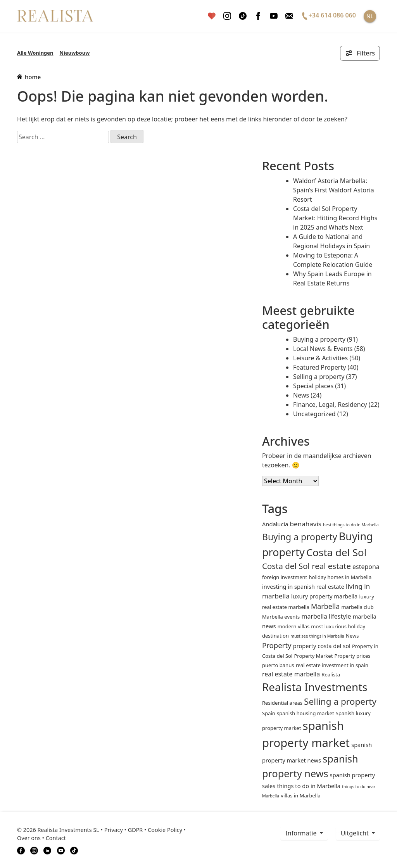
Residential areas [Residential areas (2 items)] (282, 703)
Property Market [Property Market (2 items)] (313, 656)
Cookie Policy (165, 830)
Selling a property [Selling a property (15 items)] (340, 701)
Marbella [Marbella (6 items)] (325, 606)
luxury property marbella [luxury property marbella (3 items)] (324, 596)
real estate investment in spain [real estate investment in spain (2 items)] (332, 665)
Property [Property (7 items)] (277, 645)
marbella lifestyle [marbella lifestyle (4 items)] (326, 616)
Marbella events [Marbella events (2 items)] (281, 617)
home (29, 77)
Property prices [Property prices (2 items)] (353, 656)
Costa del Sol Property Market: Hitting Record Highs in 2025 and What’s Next (335, 218)
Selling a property (319, 377)
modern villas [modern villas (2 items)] (294, 626)
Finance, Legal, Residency (330, 405)
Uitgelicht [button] (356, 833)
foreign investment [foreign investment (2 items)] (285, 577)
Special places (313, 386)
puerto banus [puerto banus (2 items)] (278, 665)
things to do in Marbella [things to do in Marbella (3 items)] (309, 786)
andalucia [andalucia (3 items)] (275, 524)
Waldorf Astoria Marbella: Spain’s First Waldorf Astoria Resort (334, 190)
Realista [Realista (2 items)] (331, 674)
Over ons (29, 838)
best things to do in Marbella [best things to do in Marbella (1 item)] (351, 525)
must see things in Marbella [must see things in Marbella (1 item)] (317, 636)
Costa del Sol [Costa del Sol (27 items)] (336, 552)
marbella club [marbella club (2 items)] (357, 607)
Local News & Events (323, 349)
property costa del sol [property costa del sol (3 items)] (322, 646)
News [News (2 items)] (352, 636)
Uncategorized (314, 414)
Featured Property (319, 367)
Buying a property (319, 339)
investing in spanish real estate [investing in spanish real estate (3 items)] (303, 586)
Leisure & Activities (320, 358)
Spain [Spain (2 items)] (269, 713)
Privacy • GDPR (124, 830)
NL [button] (370, 16)
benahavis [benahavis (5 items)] (306, 524)
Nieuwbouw (75, 53)
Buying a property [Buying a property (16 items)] (300, 537)
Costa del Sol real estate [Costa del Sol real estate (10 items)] (306, 566)
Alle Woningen (35, 53)
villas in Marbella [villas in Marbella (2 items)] (300, 795)
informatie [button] (302, 833)
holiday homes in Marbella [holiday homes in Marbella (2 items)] (340, 577)
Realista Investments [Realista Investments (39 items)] (315, 687)
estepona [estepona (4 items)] (366, 567)
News (301, 395)
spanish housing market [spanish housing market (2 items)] (306, 713)
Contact (56, 838)
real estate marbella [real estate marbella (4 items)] (291, 674)
